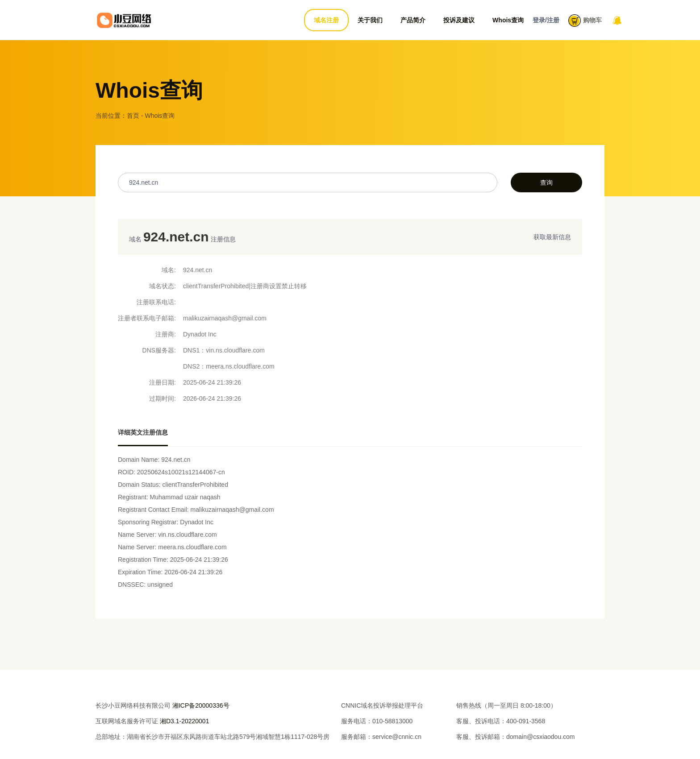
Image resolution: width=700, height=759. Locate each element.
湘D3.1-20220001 (185, 721)
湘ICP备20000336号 (201, 705)
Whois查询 (508, 20)
